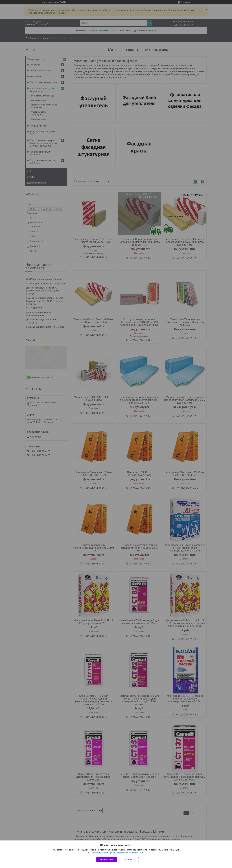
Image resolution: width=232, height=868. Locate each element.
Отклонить (129, 860)
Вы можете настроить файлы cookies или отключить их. (115, 853)
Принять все (107, 860)
